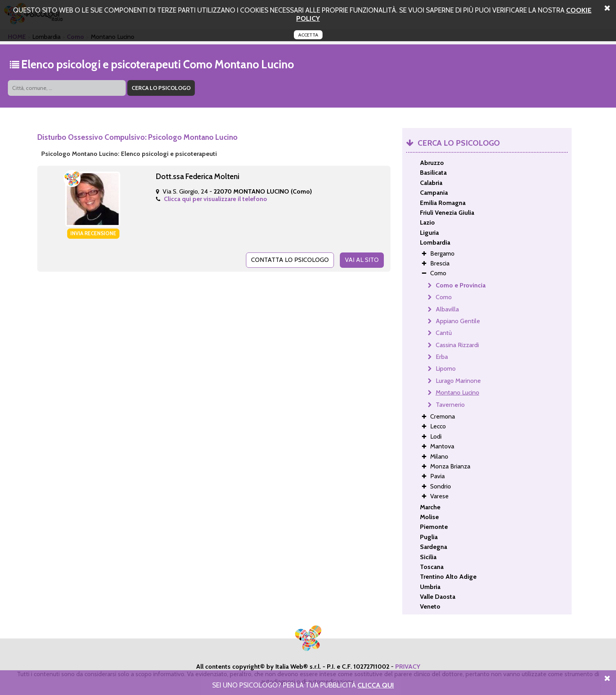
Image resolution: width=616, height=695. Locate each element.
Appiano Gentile (458, 321)
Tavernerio (450, 405)
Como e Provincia (461, 285)
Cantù (444, 333)
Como (444, 297)
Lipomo (446, 369)
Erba (442, 357)
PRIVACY (408, 667)
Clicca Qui (376, 685)
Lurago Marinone (458, 381)
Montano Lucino (457, 392)
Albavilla (447, 309)
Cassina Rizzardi (457, 345)
